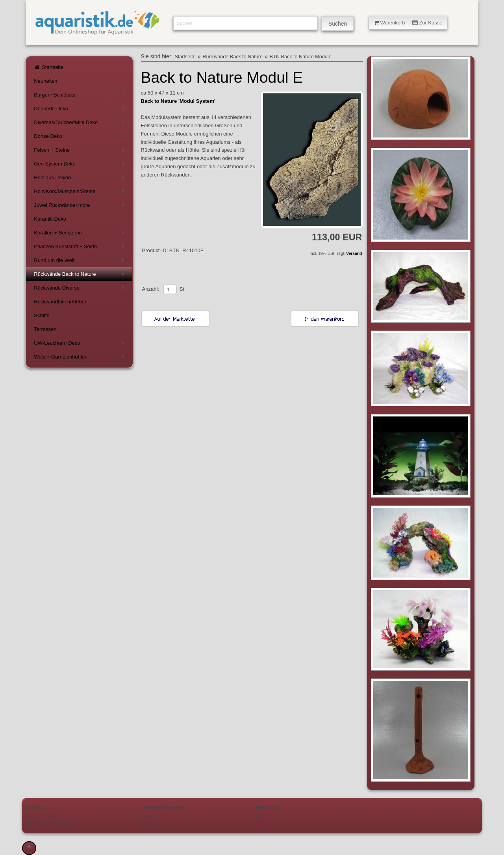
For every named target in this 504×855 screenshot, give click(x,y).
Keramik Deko (50, 219)
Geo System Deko (81, 165)
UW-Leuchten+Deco (81, 345)
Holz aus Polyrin (81, 179)
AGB (261, 815)
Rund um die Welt (81, 262)
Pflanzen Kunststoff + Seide (81, 248)
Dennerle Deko (81, 110)
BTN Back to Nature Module (301, 57)
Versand (354, 254)
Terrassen (45, 329)
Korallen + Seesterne (81, 234)
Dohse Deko (81, 138)
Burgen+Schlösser (81, 96)
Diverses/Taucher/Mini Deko (81, 124)
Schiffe (42, 315)
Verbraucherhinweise (162, 807)
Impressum (152, 824)
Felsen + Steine (81, 151)
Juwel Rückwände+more (81, 207)
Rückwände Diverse (81, 289)
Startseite (49, 67)
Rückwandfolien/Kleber (60, 302)
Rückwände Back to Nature (81, 276)
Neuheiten (45, 81)
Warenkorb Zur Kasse (408, 23)
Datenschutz (269, 807)
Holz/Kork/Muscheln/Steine (81, 193)
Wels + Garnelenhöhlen (81, 358)
